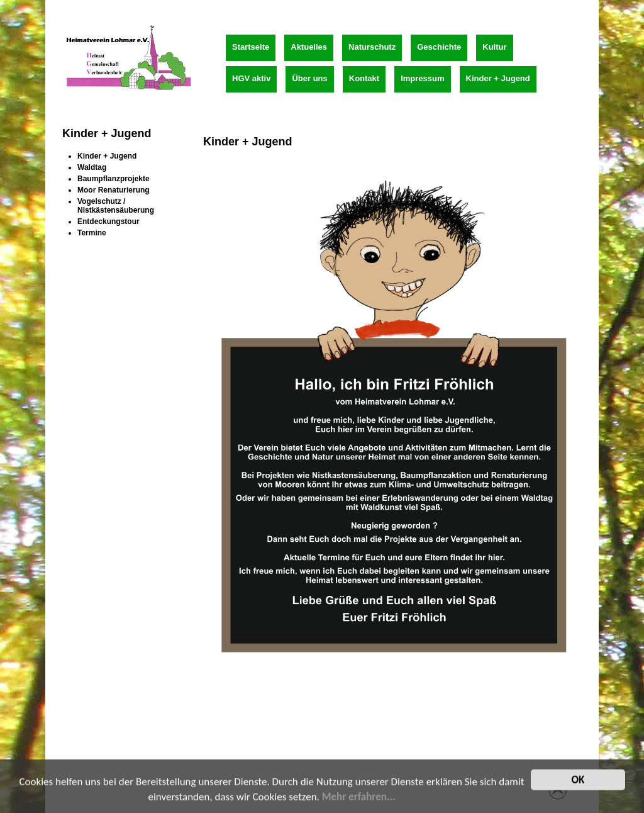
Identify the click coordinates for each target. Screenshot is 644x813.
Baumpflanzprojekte (114, 179)
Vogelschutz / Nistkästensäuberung (116, 206)
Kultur (494, 47)
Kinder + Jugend (498, 78)
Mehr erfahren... (359, 800)
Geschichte (439, 47)
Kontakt (364, 78)
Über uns (309, 78)
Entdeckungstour (108, 221)
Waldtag (92, 167)
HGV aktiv (251, 78)
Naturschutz (372, 47)
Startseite (251, 47)
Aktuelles (309, 47)
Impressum (422, 78)
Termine (92, 233)
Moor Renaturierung (114, 190)
